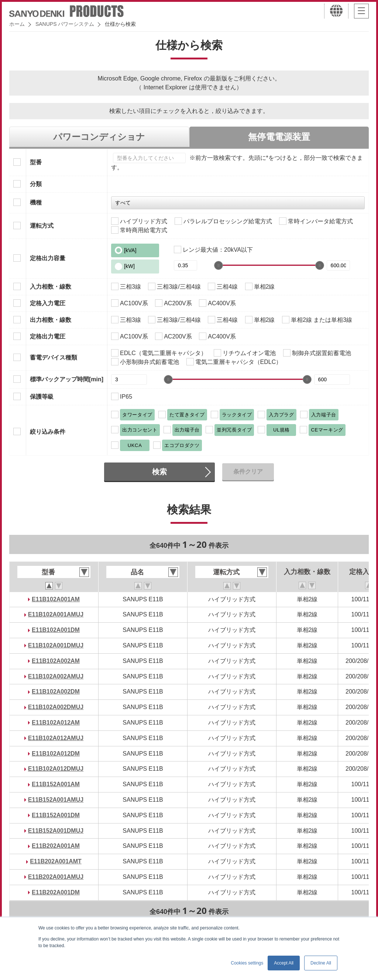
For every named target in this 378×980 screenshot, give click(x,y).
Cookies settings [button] (247, 963)
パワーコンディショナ (99, 137)
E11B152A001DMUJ (56, 831)
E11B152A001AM (56, 784)
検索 (159, 472)
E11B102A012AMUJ (56, 738)
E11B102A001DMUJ (56, 645)
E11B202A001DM (56, 892)
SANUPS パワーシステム (65, 24)
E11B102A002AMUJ (56, 676)
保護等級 (42, 397)
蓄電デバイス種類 (54, 357)
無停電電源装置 (279, 137)
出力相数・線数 (51, 320)
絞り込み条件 (48, 432)
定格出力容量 (48, 258)
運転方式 (42, 226)
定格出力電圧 (48, 336)
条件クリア (248, 472)
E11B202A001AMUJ (56, 877)
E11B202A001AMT (56, 861)
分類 (36, 184)
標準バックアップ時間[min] (67, 379)
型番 (36, 162)
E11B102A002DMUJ (56, 707)
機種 (36, 202)
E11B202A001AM (56, 846)
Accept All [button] (284, 963)
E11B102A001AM (56, 599)
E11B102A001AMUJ (56, 614)
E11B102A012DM (56, 754)
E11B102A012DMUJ (56, 769)
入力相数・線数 (51, 287)
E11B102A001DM (56, 630)
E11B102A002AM (56, 661)
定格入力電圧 (48, 303)
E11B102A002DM (56, 692)
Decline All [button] (321, 963)
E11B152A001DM (56, 815)
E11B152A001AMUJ (56, 800)
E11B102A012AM (56, 723)
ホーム (17, 24)
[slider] (219, 265)
